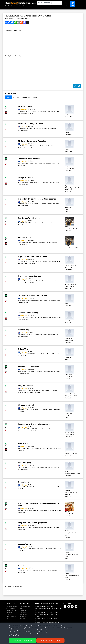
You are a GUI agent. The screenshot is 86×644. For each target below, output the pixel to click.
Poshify (20, 527)
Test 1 (50, 627)
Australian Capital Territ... (26, 113)
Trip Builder (23, 621)
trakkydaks (21, 354)
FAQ (7, 627)
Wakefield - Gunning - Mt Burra (31, 124)
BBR (48, 615)
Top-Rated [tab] (16, 97)
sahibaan (21, 510)
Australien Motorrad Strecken (52, 111)
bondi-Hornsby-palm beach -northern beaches (37, 199)
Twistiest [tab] (35, 97)
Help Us (23, 627)
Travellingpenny (39, 623)
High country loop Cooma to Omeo (33, 257)
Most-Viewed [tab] (26, 97)
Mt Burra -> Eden (25, 106)
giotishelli (37, 615)
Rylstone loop (24, 330)
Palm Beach (23, 443)
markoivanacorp (39, 617)
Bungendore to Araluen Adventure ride (34, 424)
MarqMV (21, 487)
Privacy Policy (28, 642)
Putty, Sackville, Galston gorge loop (33, 523)
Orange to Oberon (26, 178)
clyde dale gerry (25, 463)
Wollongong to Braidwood (29, 366)
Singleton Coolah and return (30, 158)
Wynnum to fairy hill (26, 405)
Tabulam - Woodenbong (28, 313)
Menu (34, 3)
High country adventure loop (30, 276)
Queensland (22, 412)
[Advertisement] (43, 43)
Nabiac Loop (23, 482)
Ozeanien (39, 111)
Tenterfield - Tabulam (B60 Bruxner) (32, 295)
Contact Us (23, 625)
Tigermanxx (22, 182)
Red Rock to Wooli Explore (29, 218)
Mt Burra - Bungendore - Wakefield (32, 141)
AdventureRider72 (24, 261)
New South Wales (23, 131)
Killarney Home (24, 237)
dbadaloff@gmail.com (24, 390)
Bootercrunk (38, 627)
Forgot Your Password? (9, 622)
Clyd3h (20, 468)
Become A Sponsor (11, 625)
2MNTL (20, 448)
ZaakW (20, 223)
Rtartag (37, 621)
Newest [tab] (8, 97)
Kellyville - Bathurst (26, 386)
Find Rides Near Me (11, 615)
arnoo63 (21, 300)
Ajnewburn (21, 335)
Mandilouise (22, 410)
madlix (20, 111)
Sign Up (73, 4)
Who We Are (24, 623)
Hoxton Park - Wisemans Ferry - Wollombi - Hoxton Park (39, 504)
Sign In (67, 4)
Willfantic (21, 204)
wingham (22, 565)
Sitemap (22, 642)
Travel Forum (24, 619)
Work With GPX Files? (12, 619)
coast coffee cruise (26, 544)
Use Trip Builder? (11, 617)
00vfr (20, 163)
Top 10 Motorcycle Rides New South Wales (17, 19)
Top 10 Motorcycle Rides (25, 616)
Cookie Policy (37, 642)
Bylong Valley (24, 349)
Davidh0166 (22, 371)
